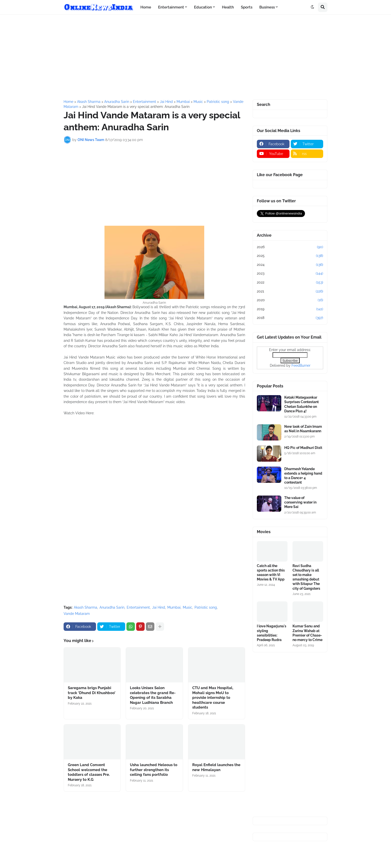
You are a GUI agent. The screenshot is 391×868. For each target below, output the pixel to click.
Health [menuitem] (228, 7)
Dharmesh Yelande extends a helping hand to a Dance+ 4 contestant (303, 476)
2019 (290, 309)
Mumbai (174, 607)
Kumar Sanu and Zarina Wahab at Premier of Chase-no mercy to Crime (307, 633)
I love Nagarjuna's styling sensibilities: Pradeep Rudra (272, 633)
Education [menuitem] (203, 7)
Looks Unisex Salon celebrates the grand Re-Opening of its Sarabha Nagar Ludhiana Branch (153, 695)
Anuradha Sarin (112, 607)
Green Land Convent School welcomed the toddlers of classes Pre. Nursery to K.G (89, 772)
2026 (290, 247)
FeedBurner (301, 365)
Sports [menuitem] (247, 7)
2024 (290, 265)
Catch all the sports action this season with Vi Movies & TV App (271, 573)
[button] (312, 7)
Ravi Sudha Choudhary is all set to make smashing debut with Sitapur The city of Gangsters (306, 577)
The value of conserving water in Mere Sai (300, 502)
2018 (290, 318)
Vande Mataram (77, 614)
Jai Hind (159, 607)
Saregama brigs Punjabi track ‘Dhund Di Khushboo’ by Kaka (92, 693)
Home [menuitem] (146, 7)
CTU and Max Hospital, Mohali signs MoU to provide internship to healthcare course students (213, 698)
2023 (290, 274)
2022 (290, 283)
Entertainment (138, 607)
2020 (290, 300)
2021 (290, 291)
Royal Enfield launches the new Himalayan (216, 767)
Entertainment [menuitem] (171, 7)
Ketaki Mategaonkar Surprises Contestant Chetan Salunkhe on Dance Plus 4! (301, 404)
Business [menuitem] (267, 7)
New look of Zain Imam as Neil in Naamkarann (303, 429)
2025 (290, 256)
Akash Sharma (86, 607)
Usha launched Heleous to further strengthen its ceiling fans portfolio (154, 770)
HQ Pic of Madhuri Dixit (303, 448)
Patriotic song (206, 607)
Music (188, 607)
